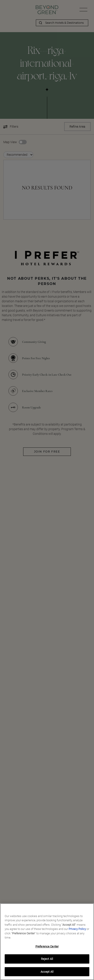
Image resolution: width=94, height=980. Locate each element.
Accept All (47, 973)
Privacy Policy (77, 930)
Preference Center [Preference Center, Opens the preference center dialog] (47, 948)
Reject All (47, 960)
